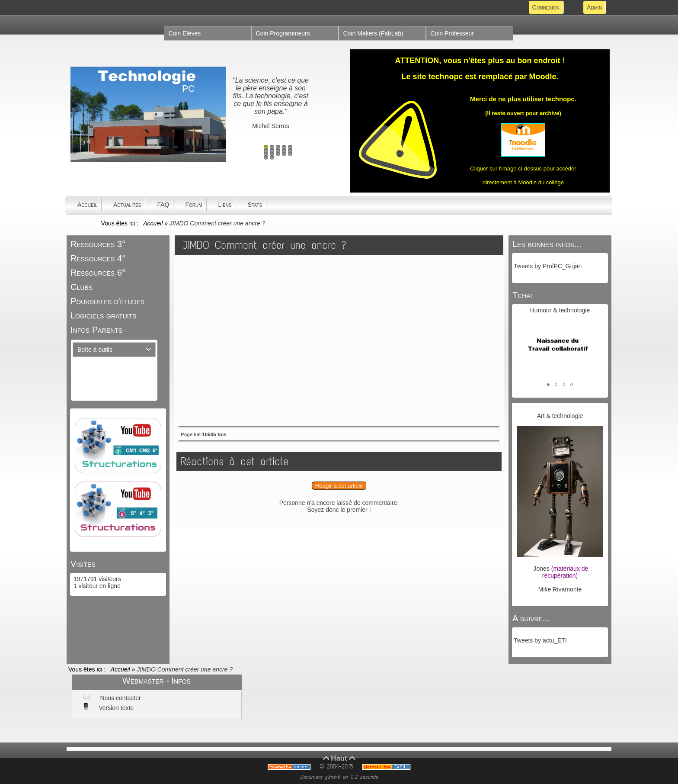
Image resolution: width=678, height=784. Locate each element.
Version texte (115, 708)
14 (284, 154)
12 (272, 154)
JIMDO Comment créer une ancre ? (264, 245)
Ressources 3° (98, 244)
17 (272, 157)
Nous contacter (120, 698)
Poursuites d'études (107, 301)
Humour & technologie (560, 310)
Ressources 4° (98, 258)
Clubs (82, 287)
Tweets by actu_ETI (540, 640)
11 (266, 154)
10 (290, 151)
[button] (548, 385)
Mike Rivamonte (560, 589)
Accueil (153, 223)
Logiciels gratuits (104, 315)
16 (266, 157)
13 (278, 154)
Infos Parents (96, 330)
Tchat (523, 295)
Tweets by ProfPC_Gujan (548, 266)
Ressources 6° (98, 273)
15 (290, 154)
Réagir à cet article (339, 486)
